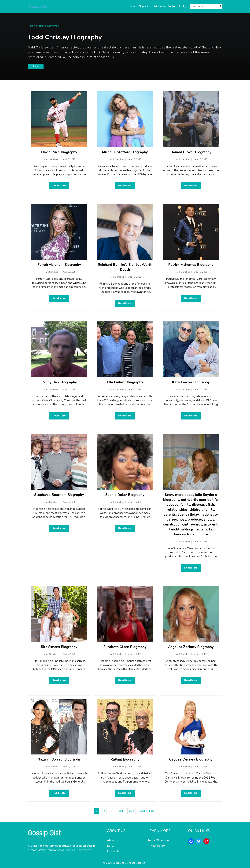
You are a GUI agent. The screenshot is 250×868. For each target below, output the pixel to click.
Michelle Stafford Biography (125, 152)
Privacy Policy (156, 846)
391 (121, 811)
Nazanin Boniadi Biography (59, 759)
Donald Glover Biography (191, 152)
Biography (144, 6)
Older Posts (147, 811)
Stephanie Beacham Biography (59, 495)
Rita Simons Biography (59, 647)
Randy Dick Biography (59, 382)
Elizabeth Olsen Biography (125, 647)
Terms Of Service (158, 840)
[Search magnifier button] (220, 6)
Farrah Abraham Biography (59, 265)
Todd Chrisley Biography (65, 37)
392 (132, 811)
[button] (184, 6)
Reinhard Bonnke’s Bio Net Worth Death (125, 267)
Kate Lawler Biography (191, 382)
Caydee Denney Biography (191, 759)
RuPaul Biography (125, 759)
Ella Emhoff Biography (125, 382)
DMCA (111, 846)
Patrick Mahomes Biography (191, 265)
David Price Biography (59, 152)
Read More (59, 186)
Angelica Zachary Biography (191, 647)
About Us (113, 840)
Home (132, 6)
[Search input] (205, 6)
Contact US (174, 6)
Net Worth (159, 6)
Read (36, 67)
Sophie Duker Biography (125, 495)
